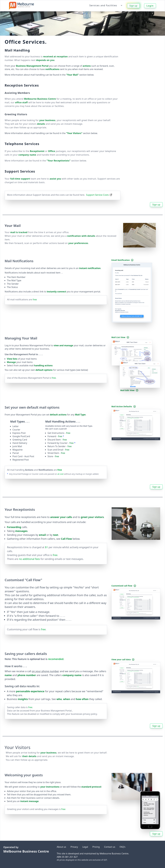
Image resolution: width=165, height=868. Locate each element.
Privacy (74, 847)
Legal (85, 847)
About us (61, 847)
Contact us (110, 847)
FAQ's (123, 847)
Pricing (96, 847)
